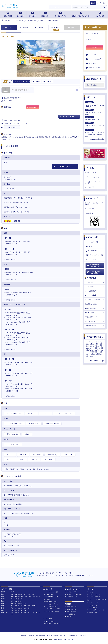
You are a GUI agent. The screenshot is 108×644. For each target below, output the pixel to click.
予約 (71, 28)
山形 (21, 594)
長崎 (21, 613)
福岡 (12, 613)
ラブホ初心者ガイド (71, 592)
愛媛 (21, 610)
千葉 (26, 597)
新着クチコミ (69, 617)
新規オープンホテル (71, 607)
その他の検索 (100, 14)
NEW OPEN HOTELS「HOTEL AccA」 (93, 112)
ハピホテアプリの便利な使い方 (74, 594)
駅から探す (20, 14)
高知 (25, 610)
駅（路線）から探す (49, 594)
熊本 (25, 613)
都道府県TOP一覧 (94, 79)
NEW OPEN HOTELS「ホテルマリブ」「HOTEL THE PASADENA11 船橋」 (95, 133)
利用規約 (31, 635)
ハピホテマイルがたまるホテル (93, 272)
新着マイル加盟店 (70, 609)
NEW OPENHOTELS (49, 621)
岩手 (25, 594)
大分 (29, 613)
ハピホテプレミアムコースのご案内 (95, 182)
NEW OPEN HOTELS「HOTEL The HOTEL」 (95, 105)
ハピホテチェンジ (93, 603)
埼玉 (22, 597)
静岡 (21, 603)
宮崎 (33, 613)
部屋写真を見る (62, 167)
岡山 (12, 608)
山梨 (16, 599)
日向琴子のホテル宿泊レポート (52, 624)
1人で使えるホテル (95, 313)
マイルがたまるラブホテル (50, 604)
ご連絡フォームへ (94, 361)
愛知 (12, 603)
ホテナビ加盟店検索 (95, 291)
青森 (12, 594)
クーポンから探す (61, 14)
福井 (21, 601)
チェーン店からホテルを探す (51, 611)
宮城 (29, 594)
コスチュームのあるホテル (95, 300)
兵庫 (16, 606)
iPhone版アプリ (95, 209)
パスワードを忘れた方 (95, 59)
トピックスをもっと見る (97, 139)
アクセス (40, 28)
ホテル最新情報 (70, 614)
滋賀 (25, 606)
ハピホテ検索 (92, 237)
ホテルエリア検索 (92, 242)
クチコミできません (20, 90)
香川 (12, 610)
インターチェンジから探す (50, 592)
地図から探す (45, 14)
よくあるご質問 (95, 187)
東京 (12, 597)
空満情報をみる (33, 108)
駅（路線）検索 (91, 251)
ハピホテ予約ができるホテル (93, 266)
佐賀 (16, 613)
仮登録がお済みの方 (94, 68)
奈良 (29, 606)
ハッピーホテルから (95, 337)
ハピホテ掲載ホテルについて (96, 610)
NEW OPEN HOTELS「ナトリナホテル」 (95, 125)
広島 (16, 608)
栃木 (30, 597)
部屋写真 (24, 28)
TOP (8, 28)
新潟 (12, 599)
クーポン (56, 28)
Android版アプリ (95, 213)
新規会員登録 (93, 63)
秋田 (16, 594)
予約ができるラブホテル (50, 602)
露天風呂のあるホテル (95, 304)
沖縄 (12, 615)
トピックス (91, 97)
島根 (25, 608)
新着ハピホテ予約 (70, 612)
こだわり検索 (91, 259)
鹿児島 (38, 613)
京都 (21, 606)
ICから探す (32, 14)
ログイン (95, 48)
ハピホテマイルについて (95, 177)
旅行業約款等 (73, 635)
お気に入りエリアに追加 (67, 117)
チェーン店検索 (95, 287)
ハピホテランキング (95, 173)
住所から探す (8, 14)
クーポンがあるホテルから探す (52, 609)
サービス (90, 168)
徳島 (16, 610)
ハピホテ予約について (94, 597)
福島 (33, 594)
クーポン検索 (95, 282)
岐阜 (16, 603)
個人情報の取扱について (43, 635)
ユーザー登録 (101, 3)
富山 (16, 601)
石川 (12, 601)
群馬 (39, 597)
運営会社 (23, 635)
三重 (25, 603)
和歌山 (34, 606)
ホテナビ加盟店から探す (50, 606)
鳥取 (21, 608)
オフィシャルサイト (12, 127)
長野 (21, 599)
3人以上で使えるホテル (95, 317)
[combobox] (87, 7)
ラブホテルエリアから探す (95, 255)
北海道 (13, 592)
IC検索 (89, 246)
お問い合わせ (83, 635)
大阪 (12, 606)
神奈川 (17, 597)
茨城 (34, 597)
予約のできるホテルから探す (81, 14)
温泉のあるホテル (95, 321)
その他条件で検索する (95, 326)
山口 (29, 608)
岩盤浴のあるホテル (95, 308)
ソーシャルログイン (94, 55)
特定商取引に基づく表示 (60, 635)
